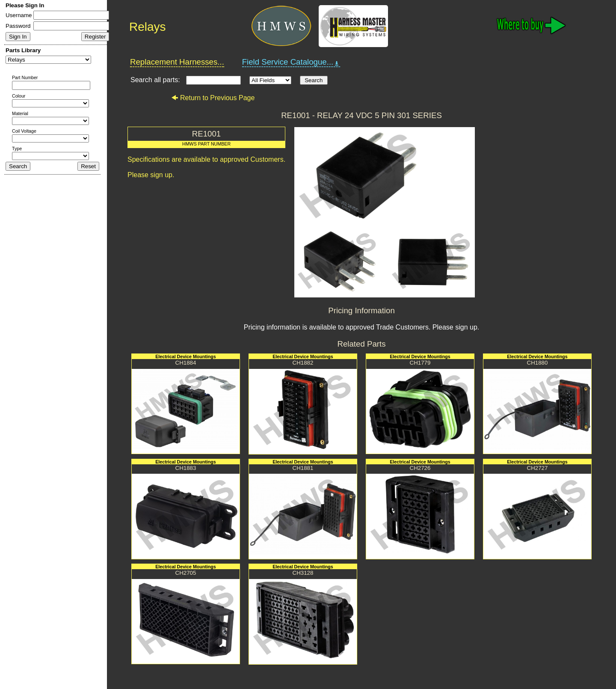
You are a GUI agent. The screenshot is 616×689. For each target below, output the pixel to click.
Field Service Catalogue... (291, 62)
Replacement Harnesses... (177, 62)
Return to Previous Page (213, 98)
